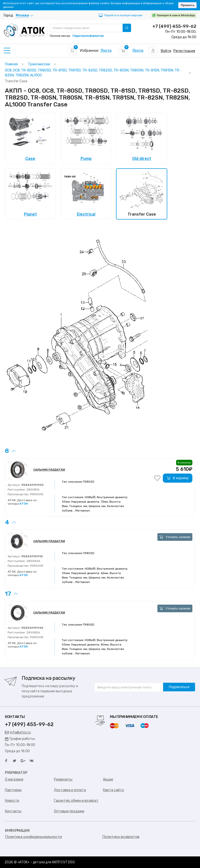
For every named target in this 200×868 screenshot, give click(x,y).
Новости (12, 801)
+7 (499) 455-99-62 (174, 26)
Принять (188, 5)
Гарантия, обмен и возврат (76, 801)
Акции (108, 779)
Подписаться (179, 687)
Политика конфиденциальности (33, 837)
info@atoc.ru (18, 732)
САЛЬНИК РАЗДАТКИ (49, 470)
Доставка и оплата (70, 790)
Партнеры (13, 790)
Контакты (13, 811)
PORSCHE (36, 494)
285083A (33, 561)
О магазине (14, 779)
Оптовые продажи (69, 811)
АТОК (24, 504)
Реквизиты (63, 779)
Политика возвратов (121, 837)
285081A (33, 490)
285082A (33, 632)
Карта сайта (113, 790)
